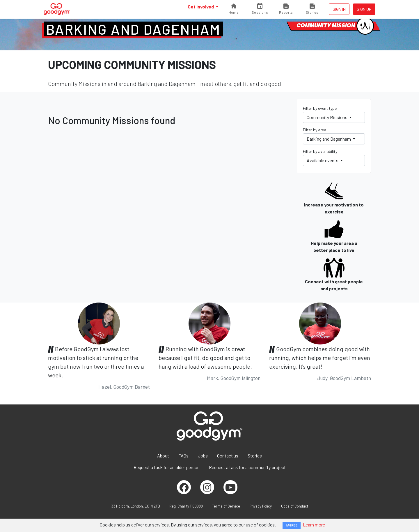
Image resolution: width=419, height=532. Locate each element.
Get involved (201, 7)
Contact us (228, 456)
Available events (323, 160)
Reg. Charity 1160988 (186, 506)
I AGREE (292, 525)
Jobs (203, 456)
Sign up (364, 9)
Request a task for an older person (167, 467)
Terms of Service (226, 506)
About (163, 456)
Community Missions (327, 117)
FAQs (183, 456)
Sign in (339, 9)
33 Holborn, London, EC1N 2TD (136, 506)
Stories (255, 456)
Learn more (314, 525)
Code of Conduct (295, 506)
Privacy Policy (261, 506)
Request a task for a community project (247, 467)
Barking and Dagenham (133, 29)
